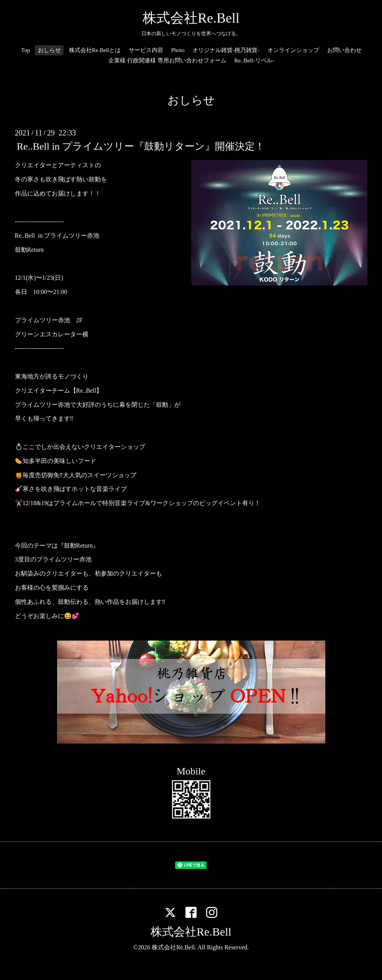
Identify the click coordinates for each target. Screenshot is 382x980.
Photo (178, 50)
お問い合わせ (344, 50)
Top (25, 50)
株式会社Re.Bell (191, 18)
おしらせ (49, 50)
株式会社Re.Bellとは (95, 50)
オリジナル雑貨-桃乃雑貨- (226, 50)
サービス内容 (146, 50)
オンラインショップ (293, 50)
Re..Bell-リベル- (254, 60)
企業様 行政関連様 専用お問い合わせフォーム (167, 60)
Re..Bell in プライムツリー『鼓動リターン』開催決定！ (141, 146)
